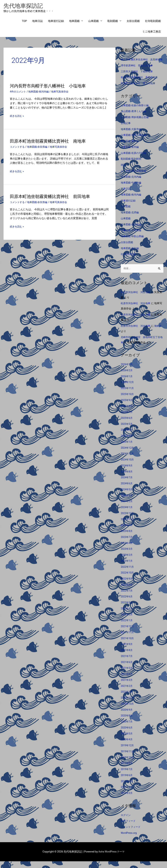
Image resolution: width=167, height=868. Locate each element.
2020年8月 (127, 722)
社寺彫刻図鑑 (153, 22)
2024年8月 (127, 478)
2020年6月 (127, 734)
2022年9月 (127, 585)
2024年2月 (127, 508)
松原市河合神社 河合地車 (137, 299)
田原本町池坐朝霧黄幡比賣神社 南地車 (51, 142)
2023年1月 (127, 568)
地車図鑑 (74, 22)
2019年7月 (127, 776)
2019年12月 (128, 752)
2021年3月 (127, 687)
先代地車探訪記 (25, 6)
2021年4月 (127, 681)
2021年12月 (128, 633)
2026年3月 (127, 371)
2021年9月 (127, 651)
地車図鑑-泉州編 (130, 153)
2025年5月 (127, 431)
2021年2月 (127, 693)
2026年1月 (127, 383)
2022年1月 (127, 627)
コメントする (18, 148)
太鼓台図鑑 (133, 22)
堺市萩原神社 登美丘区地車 (138, 72)
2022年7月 (127, 597)
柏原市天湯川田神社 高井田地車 (141, 84)
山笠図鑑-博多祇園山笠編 (136, 123)
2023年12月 (128, 520)
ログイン (126, 822)
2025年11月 (128, 395)
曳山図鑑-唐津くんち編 (134, 117)
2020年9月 (127, 716)
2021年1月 (127, 698)
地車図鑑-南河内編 (40, 93)
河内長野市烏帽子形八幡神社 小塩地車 (51, 87)
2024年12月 (128, 454)
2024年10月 (128, 466)
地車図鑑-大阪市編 (132, 135)
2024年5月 (127, 496)
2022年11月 (128, 574)
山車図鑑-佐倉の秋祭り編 (136, 112)
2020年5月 (127, 740)
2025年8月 (127, 413)
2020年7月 (127, 728)
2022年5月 (127, 609)
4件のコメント (18, 93)
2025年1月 (127, 448)
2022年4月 (127, 615)
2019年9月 (127, 770)
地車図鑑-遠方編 (130, 255)
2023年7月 (127, 544)
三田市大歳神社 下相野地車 (138, 78)
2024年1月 (127, 514)
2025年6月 (127, 425)
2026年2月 (127, 377)
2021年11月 (128, 639)
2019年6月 (127, 782)
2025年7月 (127, 419)
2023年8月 (127, 538)
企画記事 (126, 129)
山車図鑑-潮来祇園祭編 (134, 141)
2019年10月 (128, 764)
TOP (24, 22)
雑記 (123, 171)
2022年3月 (127, 621)
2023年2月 (127, 562)
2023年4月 (127, 550)
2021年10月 (128, 645)
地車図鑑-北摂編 (130, 219)
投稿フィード (129, 828)
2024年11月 (128, 460)
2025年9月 (127, 407)
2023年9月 (127, 532)
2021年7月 (127, 663)
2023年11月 (128, 526)
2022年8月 (127, 591)
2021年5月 (127, 675)
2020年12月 (128, 704)
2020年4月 (127, 746)
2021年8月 (127, 657)
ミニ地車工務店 (152, 33)
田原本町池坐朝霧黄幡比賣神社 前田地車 (53, 197)
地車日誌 (37, 22)
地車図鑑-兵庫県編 (132, 237)
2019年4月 (127, 794)
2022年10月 (128, 579)
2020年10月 (128, 710)
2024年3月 (127, 502)
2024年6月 (127, 490)
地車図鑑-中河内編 (132, 189)
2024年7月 (127, 484)
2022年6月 (127, 603)
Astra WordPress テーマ (112, 858)
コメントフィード (131, 834)
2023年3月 (127, 556)
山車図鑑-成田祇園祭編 (134, 177)
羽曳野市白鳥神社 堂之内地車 (139, 90)
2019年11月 (128, 758)
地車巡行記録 (56, 22)
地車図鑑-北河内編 (132, 183)
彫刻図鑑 (113, 22)
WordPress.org (129, 840)
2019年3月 (127, 800)
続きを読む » (17, 117)
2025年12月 (128, 389)
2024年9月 (127, 472)
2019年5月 (127, 788)
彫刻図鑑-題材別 (130, 147)
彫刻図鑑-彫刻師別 (132, 165)
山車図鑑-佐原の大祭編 (134, 159)
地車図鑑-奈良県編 (39, 148)
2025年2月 (127, 442)
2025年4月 (127, 436)
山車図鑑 (94, 22)
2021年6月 (127, 669)
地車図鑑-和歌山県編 (133, 243)
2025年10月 (128, 401)
